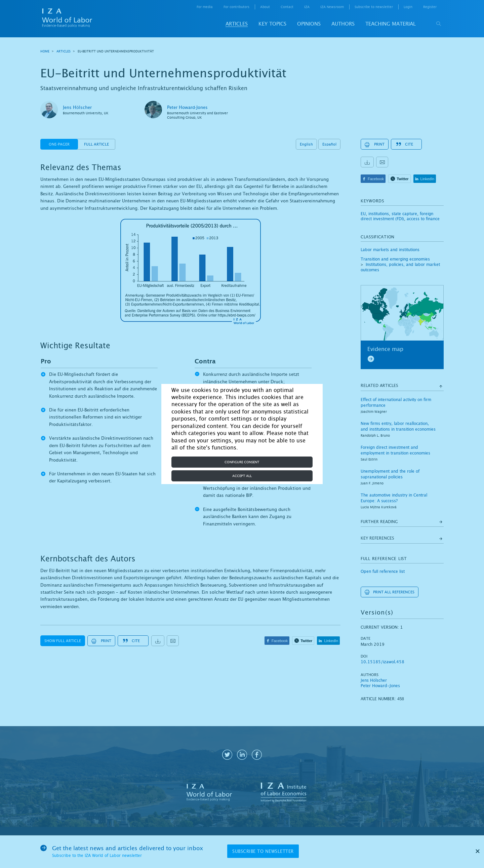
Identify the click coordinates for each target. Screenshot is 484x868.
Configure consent (242, 462)
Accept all (242, 476)
